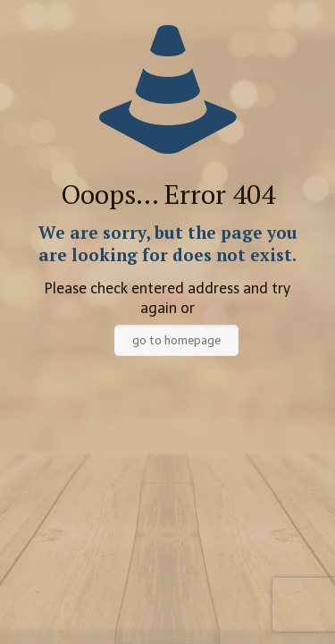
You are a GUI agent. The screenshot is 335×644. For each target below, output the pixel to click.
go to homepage (176, 340)
